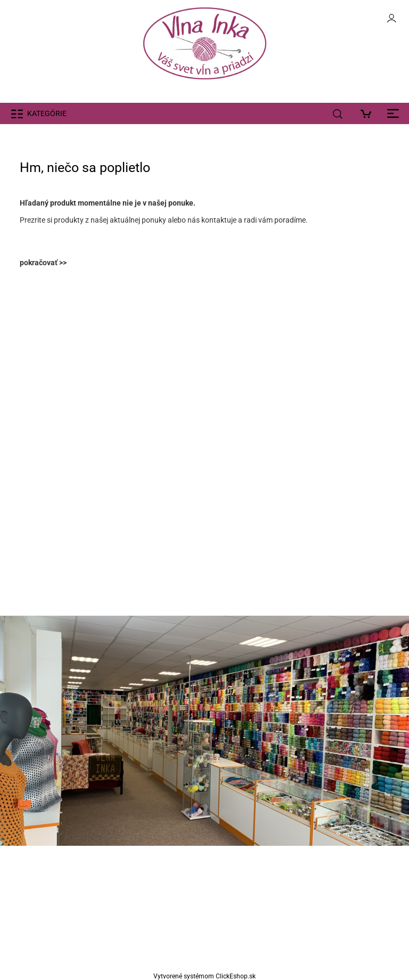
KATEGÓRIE (47, 113)
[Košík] (369, 113)
